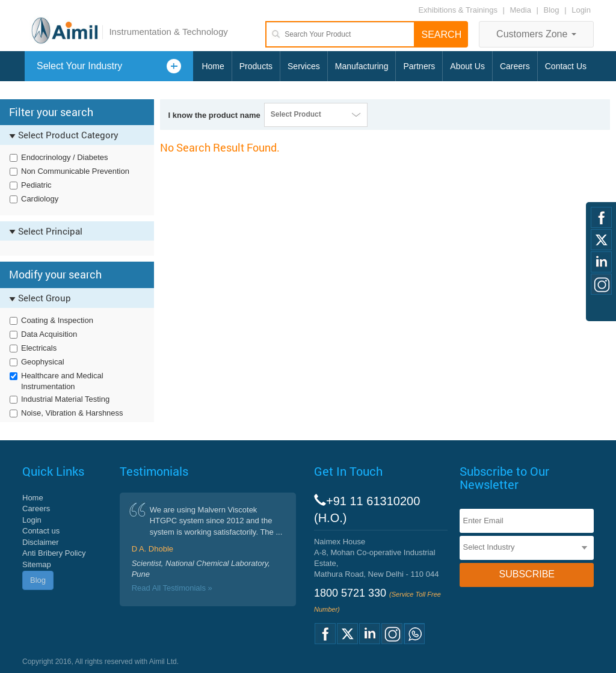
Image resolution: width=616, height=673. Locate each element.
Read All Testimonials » (172, 588)
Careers (515, 66)
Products (256, 66)
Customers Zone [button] (536, 34)
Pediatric (36, 185)
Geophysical (43, 362)
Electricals (39, 348)
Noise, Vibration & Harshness (72, 413)
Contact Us (566, 66)
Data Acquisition (49, 334)
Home (213, 66)
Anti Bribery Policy (54, 553)
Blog (552, 10)
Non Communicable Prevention (75, 171)
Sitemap (37, 564)
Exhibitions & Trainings (458, 10)
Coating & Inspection (57, 320)
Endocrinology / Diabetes (65, 157)
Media (522, 10)
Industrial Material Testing (65, 399)
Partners (419, 66)
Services (304, 66)
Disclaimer (41, 542)
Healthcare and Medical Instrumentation (62, 381)
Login (581, 10)
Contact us (41, 531)
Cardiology (40, 199)
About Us (467, 66)
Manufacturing (362, 66)
